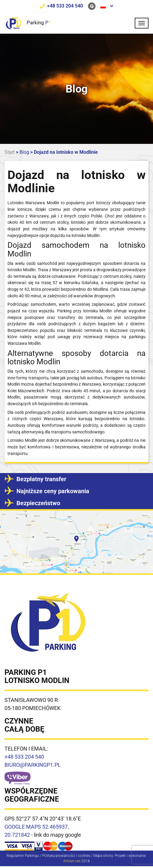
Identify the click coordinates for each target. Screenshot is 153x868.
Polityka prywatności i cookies (66, 856)
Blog (24, 152)
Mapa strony (103, 856)
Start (10, 152)
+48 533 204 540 (65, 6)
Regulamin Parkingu (23, 856)
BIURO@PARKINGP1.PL (33, 765)
